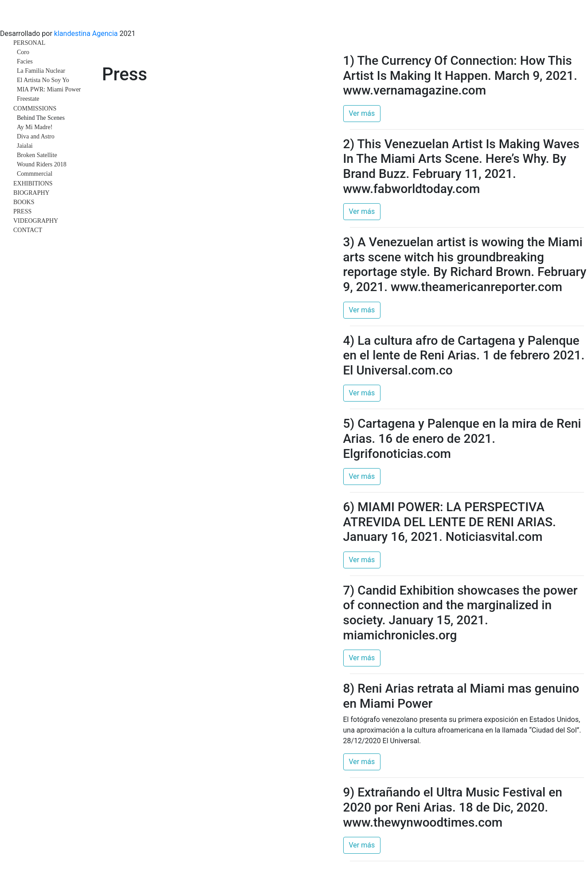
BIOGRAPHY (31, 193)
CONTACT (28, 230)
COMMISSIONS (35, 108)
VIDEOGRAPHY (36, 221)
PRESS (22, 211)
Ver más (362, 113)
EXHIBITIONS (33, 183)
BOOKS (24, 202)
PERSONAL (29, 43)
